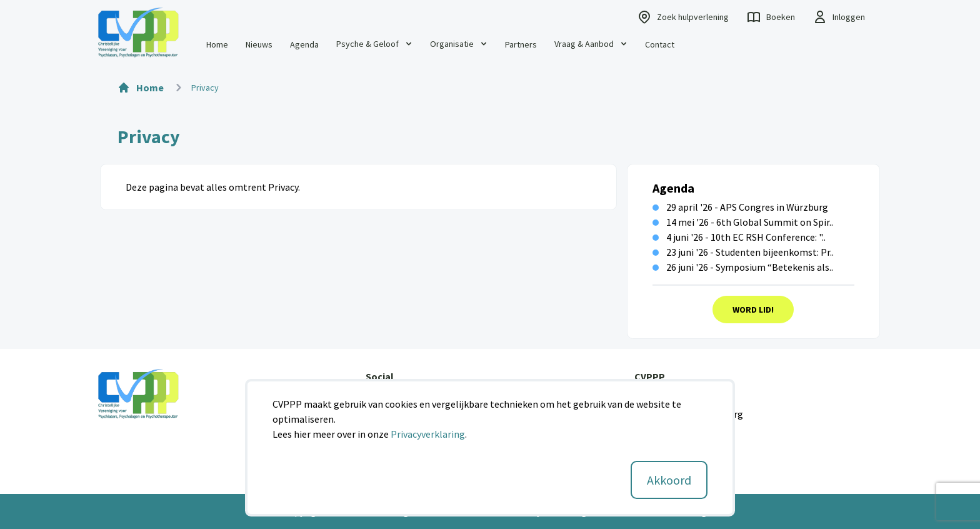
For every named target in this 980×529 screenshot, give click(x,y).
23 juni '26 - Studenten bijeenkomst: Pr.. (743, 252)
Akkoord (669, 480)
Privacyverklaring (428, 434)
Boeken (771, 17)
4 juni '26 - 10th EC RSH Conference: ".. (739, 237)
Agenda (304, 44)
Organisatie (459, 44)
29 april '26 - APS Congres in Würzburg (740, 207)
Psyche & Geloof (375, 44)
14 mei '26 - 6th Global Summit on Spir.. (743, 222)
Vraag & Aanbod (592, 44)
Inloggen (839, 17)
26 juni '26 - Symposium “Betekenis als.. (743, 267)
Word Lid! (753, 310)
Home (217, 44)
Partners (521, 44)
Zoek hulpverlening (683, 17)
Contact (660, 44)
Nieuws (259, 44)
